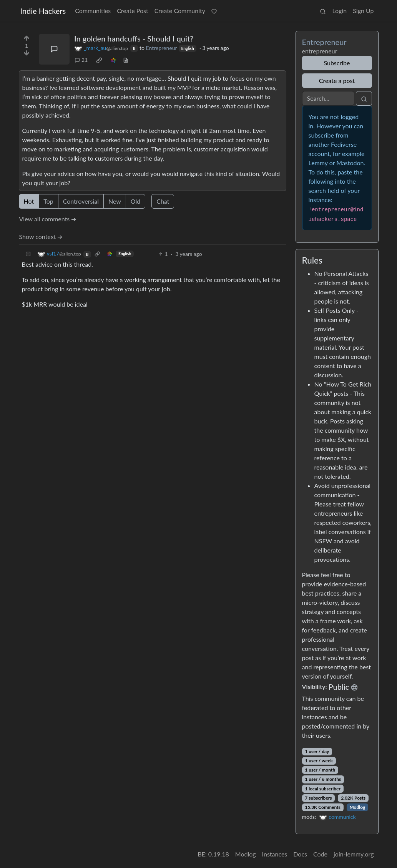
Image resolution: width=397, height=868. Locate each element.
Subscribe (337, 63)
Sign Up (363, 11)
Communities (93, 11)
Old (135, 201)
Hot (29, 201)
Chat (163, 201)
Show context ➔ (41, 237)
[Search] (328, 98)
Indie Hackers (43, 11)
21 (81, 60)
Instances (275, 854)
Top (48, 201)
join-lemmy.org (354, 854)
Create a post (337, 80)
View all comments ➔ (48, 219)
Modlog (357, 807)
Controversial (81, 201)
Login (339, 11)
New (115, 201)
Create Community (180, 11)
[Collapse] (28, 254)
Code (320, 854)
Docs (300, 854)
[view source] (126, 60)
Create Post (133, 11)
